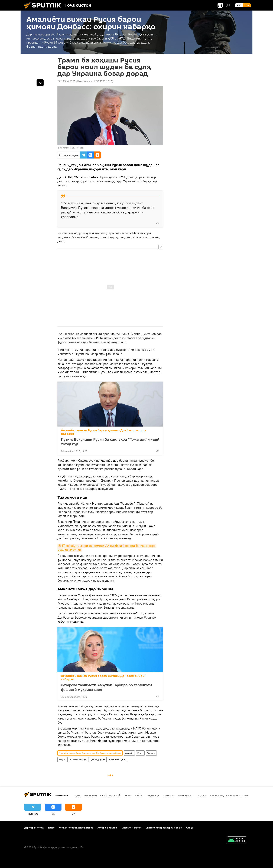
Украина (151, 753)
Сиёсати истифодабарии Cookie (164, 828)
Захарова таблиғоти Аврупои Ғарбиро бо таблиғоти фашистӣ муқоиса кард (106, 687)
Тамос (51, 828)
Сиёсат (139, 796)
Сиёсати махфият (132, 828)
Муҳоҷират (185, 796)
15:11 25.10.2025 (66, 81)
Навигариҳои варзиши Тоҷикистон (233, 796)
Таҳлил (201, 796)
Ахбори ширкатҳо (108, 828)
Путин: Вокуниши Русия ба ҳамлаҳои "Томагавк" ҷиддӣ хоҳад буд (110, 442)
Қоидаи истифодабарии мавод (76, 828)
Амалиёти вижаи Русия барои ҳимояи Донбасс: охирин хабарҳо (104, 432)
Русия (140, 753)
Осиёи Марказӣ (110, 796)
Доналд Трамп (98, 760)
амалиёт (129, 753)
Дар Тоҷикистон (86, 796)
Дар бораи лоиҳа (34, 828)
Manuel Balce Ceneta (74, 148)
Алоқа (190, 828)
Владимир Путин (117, 760)
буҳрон (63, 760)
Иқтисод (153, 796)
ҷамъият (168, 796)
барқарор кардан (79, 760)
